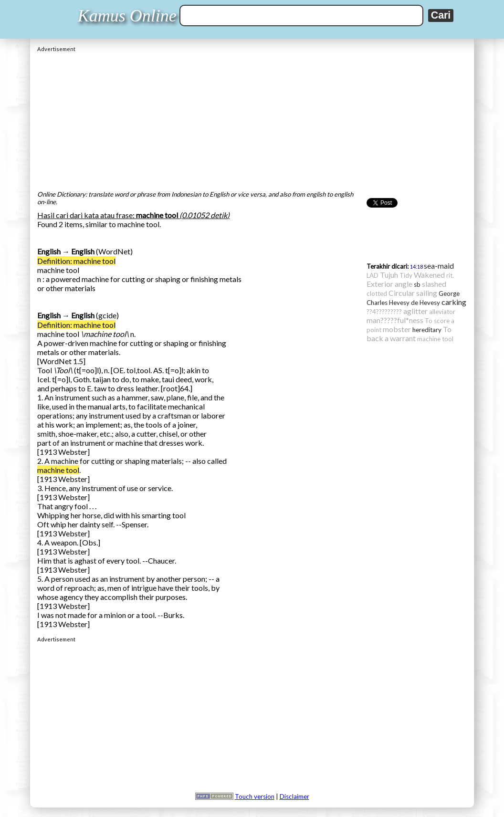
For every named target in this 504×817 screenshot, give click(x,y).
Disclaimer (294, 796)
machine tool (58, 470)
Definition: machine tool (76, 261)
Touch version (255, 796)
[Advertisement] (252, 119)
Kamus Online (127, 16)
